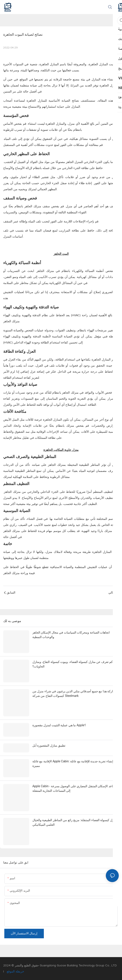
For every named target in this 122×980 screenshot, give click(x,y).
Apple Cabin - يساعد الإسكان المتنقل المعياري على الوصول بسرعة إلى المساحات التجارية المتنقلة (74, 788)
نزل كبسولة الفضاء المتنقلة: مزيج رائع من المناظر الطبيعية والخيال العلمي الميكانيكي (74, 822)
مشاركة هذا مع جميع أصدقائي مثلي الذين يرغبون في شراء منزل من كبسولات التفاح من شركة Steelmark (75, 694)
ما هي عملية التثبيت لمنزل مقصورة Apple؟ (59, 725)
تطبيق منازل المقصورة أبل (49, 745)
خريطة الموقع (15, 972)
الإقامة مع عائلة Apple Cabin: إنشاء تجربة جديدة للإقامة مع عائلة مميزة (73, 764)
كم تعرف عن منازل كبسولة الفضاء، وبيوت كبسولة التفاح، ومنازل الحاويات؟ (73, 664)
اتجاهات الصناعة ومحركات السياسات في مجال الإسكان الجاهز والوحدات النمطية (71, 635)
